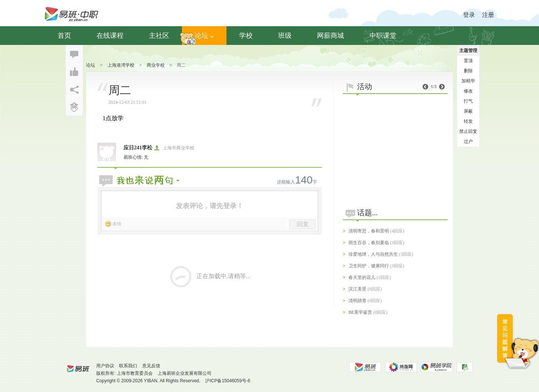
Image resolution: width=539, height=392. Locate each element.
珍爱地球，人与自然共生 (373, 254)
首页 (64, 36)
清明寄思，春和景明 (369, 231)
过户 (468, 142)
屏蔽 (468, 111)
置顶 (468, 61)
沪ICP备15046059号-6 (228, 381)
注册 (488, 15)
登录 (469, 15)
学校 (246, 36)
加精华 (468, 81)
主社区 (159, 36)
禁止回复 (468, 131)
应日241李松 (138, 148)
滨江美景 (357, 289)
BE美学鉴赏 (360, 312)
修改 (468, 91)
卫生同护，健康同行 (369, 266)
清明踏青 (357, 301)
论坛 (204, 36)
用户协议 (105, 366)
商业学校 (156, 65)
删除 (468, 71)
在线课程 (110, 36)
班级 (285, 36)
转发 (468, 121)
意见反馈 (151, 366)
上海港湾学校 (121, 65)
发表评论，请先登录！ (210, 206)
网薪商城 (331, 36)
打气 (468, 101)
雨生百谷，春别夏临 (369, 243)
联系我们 (128, 366)
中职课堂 (383, 36)
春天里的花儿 (362, 277)
